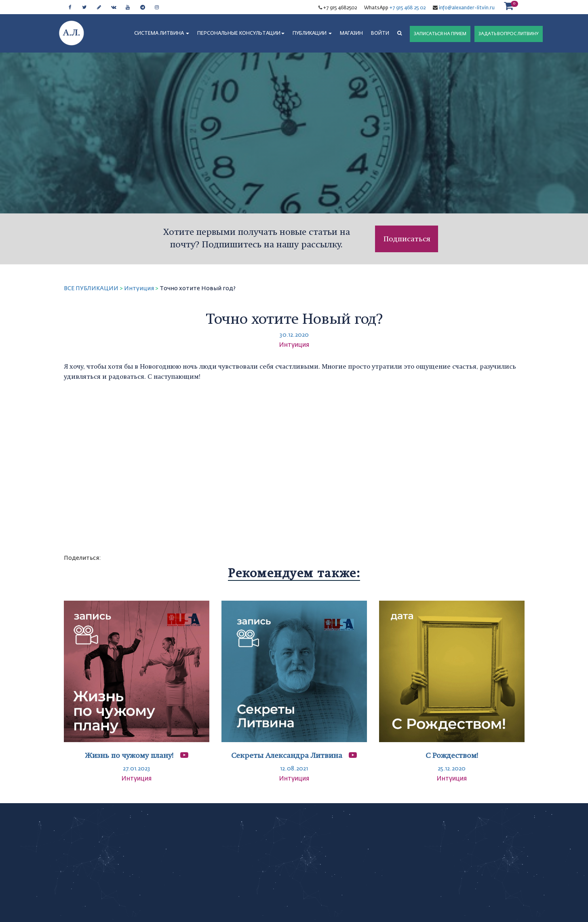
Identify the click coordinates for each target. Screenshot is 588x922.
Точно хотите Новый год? (198, 289)
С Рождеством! (452, 755)
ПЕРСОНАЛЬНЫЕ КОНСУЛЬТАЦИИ (241, 34)
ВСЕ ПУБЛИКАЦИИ (91, 289)
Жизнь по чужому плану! (130, 755)
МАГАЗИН (351, 34)
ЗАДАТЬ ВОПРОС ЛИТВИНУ (509, 34)
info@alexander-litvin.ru (466, 8)
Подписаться (407, 239)
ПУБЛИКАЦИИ (312, 34)
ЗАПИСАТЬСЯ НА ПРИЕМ (440, 34)
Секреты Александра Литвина (287, 755)
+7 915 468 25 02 (408, 8)
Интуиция (139, 289)
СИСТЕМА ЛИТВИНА (162, 34)
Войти (380, 34)
